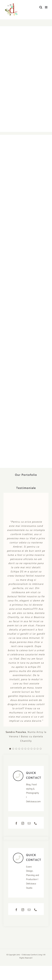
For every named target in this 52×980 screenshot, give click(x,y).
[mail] (29, 823)
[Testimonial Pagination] (10, 749)
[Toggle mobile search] (41, 7)
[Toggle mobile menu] (46, 7)
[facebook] (17, 823)
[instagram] (23, 823)
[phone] (36, 823)
